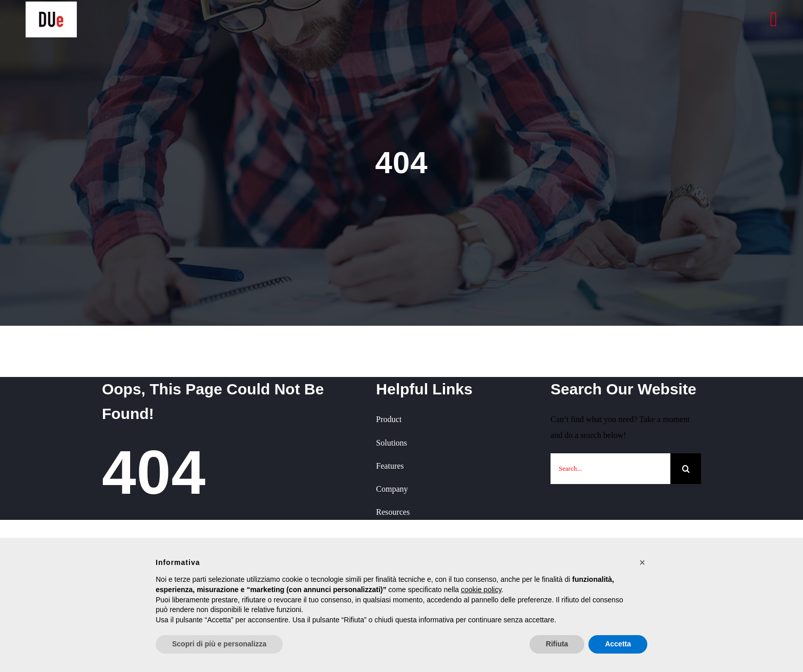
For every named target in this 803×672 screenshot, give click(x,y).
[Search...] (610, 469)
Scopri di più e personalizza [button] (219, 644)
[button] (642, 562)
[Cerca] (686, 469)
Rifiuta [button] (557, 644)
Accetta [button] (618, 644)
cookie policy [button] (481, 590)
